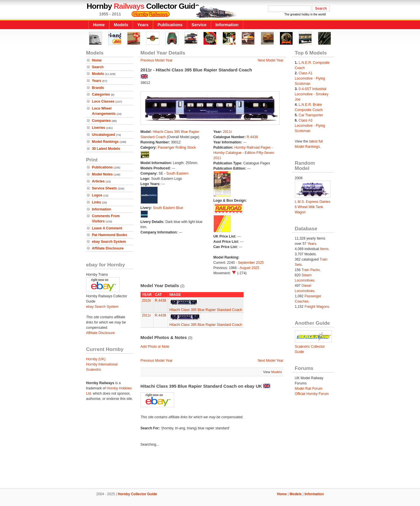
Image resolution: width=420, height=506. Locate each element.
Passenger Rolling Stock (177, 147)
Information (227, 25)
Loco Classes (103, 101)
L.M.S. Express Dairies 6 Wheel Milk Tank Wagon (313, 207)
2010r (147, 301)
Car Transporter (311, 115)
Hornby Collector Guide (138, 494)
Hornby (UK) (96, 359)
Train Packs (311, 270)
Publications (170, 25)
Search (98, 67)
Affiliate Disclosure (108, 248)
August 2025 (250, 268)
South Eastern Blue (168, 208)
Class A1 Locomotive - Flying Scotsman (310, 78)
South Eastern (177, 173)
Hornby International (102, 364)
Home (99, 25)
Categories (101, 94)
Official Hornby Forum (312, 394)
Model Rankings (105, 142)
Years (143, 25)
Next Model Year (270, 60)
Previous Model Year (157, 60)
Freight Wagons (317, 307)
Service (199, 25)
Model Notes (102, 174)
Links (96, 202)
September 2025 (251, 263)
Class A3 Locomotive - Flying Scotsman (310, 126)
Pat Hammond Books (110, 235)
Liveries (98, 128)
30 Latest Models (106, 149)
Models (121, 25)
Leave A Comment (107, 228)
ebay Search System (109, 242)
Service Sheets (104, 188)
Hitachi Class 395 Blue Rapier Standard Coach (206, 310)
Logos (97, 195)
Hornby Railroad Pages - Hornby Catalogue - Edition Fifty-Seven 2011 (244, 153)
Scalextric (94, 370)
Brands (98, 88)
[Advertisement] (210, 468)
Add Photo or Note (155, 347)
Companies (101, 121)
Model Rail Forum (309, 389)
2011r (227, 132)
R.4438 (252, 137)
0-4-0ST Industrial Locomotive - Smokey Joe (312, 94)
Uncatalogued (103, 135)
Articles (98, 181)
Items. (325, 249)
